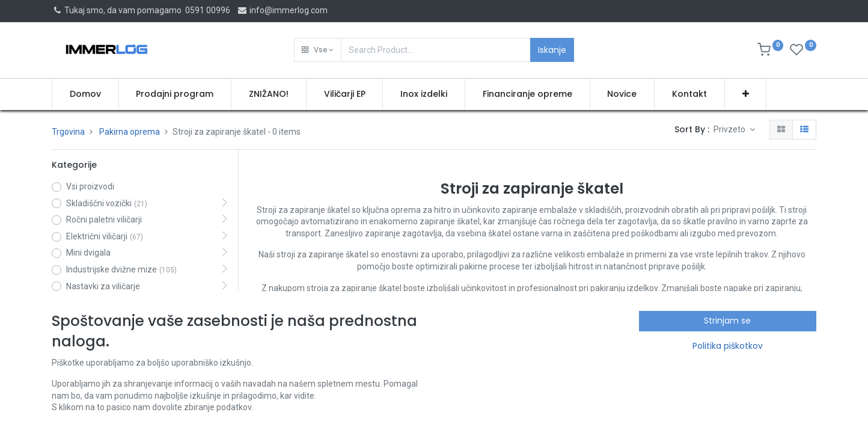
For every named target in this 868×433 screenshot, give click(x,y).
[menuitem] (85, 94)
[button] (318, 50)
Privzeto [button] (730, 129)
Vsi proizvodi (90, 186)
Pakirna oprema (130, 132)
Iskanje (552, 50)
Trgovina (68, 132)
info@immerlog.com (282, 10)
